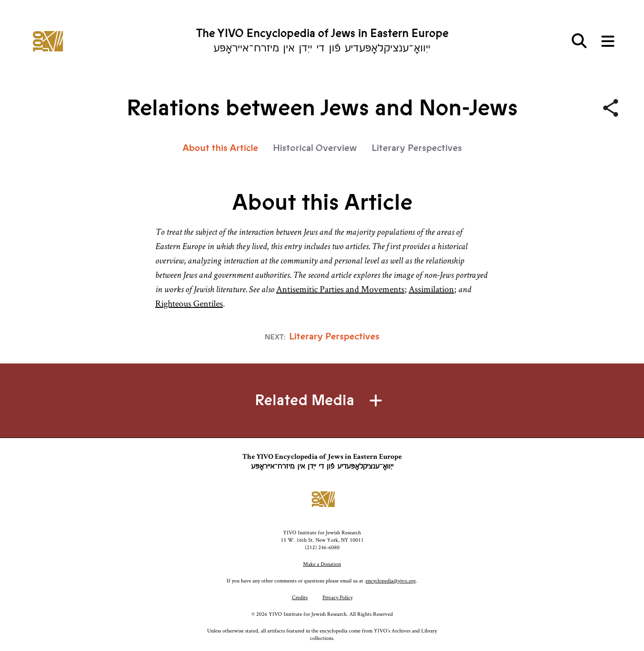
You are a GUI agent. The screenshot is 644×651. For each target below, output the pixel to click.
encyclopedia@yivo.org (391, 580)
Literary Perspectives (417, 148)
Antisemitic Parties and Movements (340, 289)
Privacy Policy (338, 597)
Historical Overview (315, 148)
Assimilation (431, 289)
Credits (300, 597)
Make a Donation (322, 564)
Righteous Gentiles (189, 303)
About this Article (220, 148)
